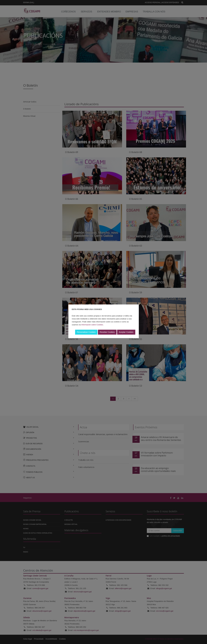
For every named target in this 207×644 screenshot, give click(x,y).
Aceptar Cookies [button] (126, 332)
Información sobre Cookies (92, 325)
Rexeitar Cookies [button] (107, 332)
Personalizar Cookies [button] (86, 332)
